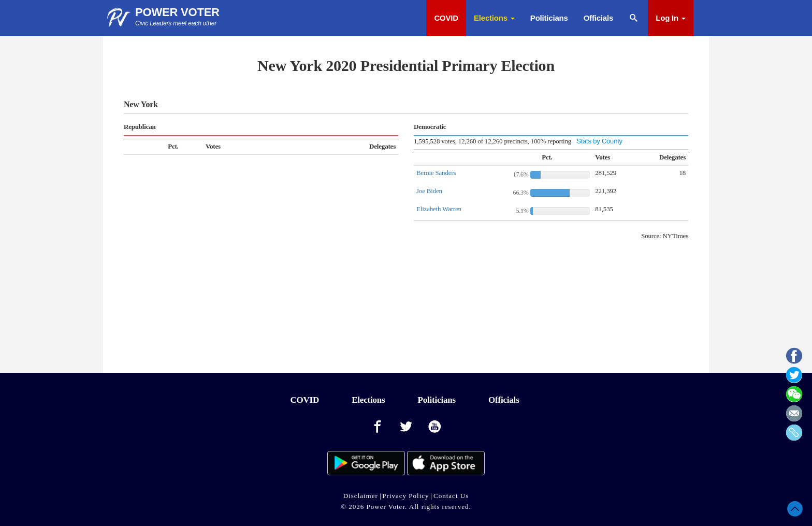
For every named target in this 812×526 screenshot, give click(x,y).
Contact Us (451, 496)
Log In (671, 18)
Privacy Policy (405, 496)
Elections (494, 18)
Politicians (549, 18)
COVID (446, 18)
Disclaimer (361, 496)
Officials (598, 18)
